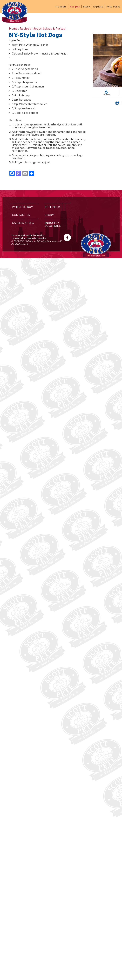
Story (87, 6)
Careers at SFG (23, 223)
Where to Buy (22, 207)
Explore (98, 6)
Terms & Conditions (20, 235)
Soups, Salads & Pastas (49, 28)
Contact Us (21, 215)
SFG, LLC (24, 241)
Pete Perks (113, 6)
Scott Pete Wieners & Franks (30, 45)
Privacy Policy (37, 235)
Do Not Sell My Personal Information (30, 238)
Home (13, 28)
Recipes (75, 6)
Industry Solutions (53, 224)
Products (61, 6)
